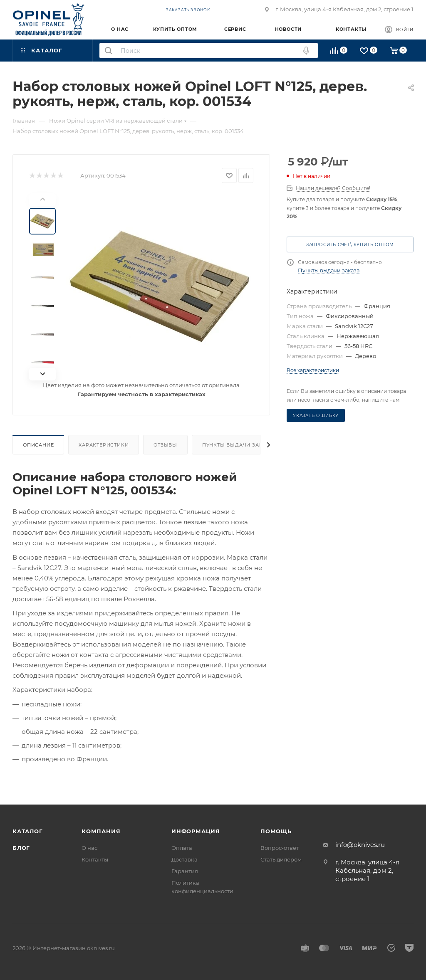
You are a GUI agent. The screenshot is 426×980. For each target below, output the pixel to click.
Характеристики (104, 445)
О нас (89, 848)
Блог (21, 848)
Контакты (95, 859)
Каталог (28, 831)
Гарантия (185, 871)
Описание (38, 445)
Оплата (182, 848)
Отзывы (165, 445)
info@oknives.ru (360, 845)
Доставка (185, 859)
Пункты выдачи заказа (238, 445)
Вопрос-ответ (280, 848)
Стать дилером (281, 859)
